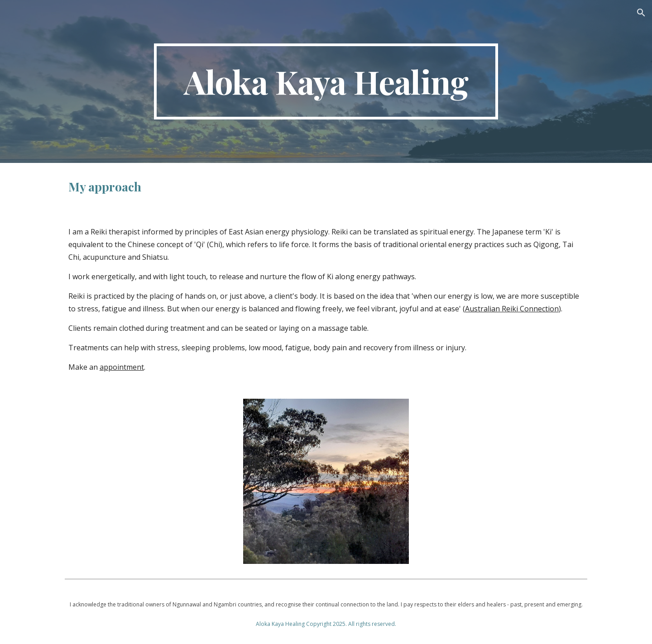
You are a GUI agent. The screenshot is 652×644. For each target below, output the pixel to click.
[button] (641, 13)
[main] (326, 81)
